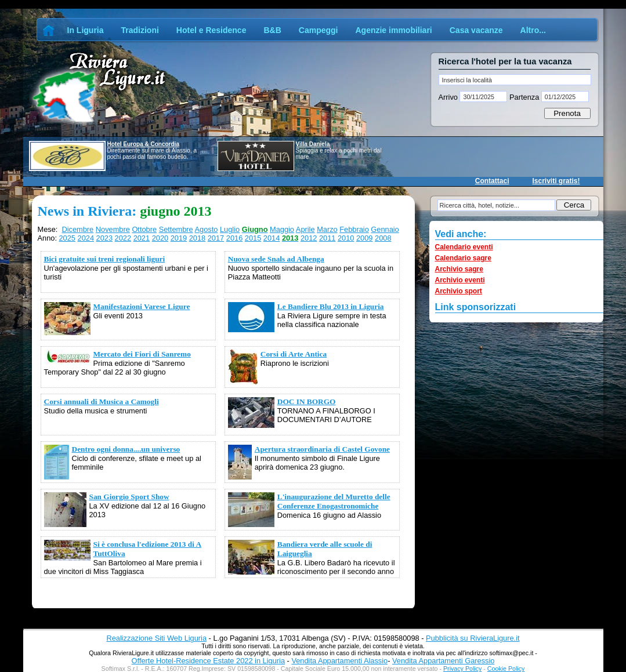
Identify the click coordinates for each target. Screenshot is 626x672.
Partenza (524, 97)
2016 (234, 238)
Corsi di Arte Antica (294, 354)
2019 (179, 238)
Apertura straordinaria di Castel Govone (322, 449)
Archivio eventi (460, 280)
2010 (346, 238)
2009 (364, 238)
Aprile (305, 229)
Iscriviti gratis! (556, 181)
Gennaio (385, 229)
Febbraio (354, 229)
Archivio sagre (459, 269)
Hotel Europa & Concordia (143, 144)
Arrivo (449, 97)
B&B (272, 30)
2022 (123, 238)
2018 (197, 238)
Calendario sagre (463, 258)
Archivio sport (459, 291)
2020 (160, 238)
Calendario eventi (464, 247)
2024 (86, 238)
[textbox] (515, 80)
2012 (309, 238)
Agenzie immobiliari (393, 30)
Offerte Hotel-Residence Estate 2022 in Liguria (208, 661)
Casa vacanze (476, 30)
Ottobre (144, 229)
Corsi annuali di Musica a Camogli (102, 402)
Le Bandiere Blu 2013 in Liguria (331, 306)
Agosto (207, 229)
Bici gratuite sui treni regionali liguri (105, 259)
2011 (327, 238)
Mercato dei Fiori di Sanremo (142, 354)
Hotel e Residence (211, 30)
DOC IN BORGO (307, 402)
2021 (142, 238)
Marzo (327, 229)
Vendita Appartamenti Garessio (443, 661)
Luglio (230, 229)
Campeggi (319, 30)
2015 (253, 238)
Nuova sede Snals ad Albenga (276, 259)
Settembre (176, 229)
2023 (104, 238)
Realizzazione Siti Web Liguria (156, 638)
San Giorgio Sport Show (129, 497)
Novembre (113, 229)
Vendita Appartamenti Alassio (339, 661)
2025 (67, 238)
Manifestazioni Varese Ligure (142, 306)
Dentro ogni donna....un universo (126, 449)
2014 (272, 238)
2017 (216, 238)
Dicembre (77, 229)
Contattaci (492, 181)
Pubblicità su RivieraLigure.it (473, 638)
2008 (383, 238)
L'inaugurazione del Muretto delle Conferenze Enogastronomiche (334, 501)
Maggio (282, 229)
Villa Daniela (313, 144)
